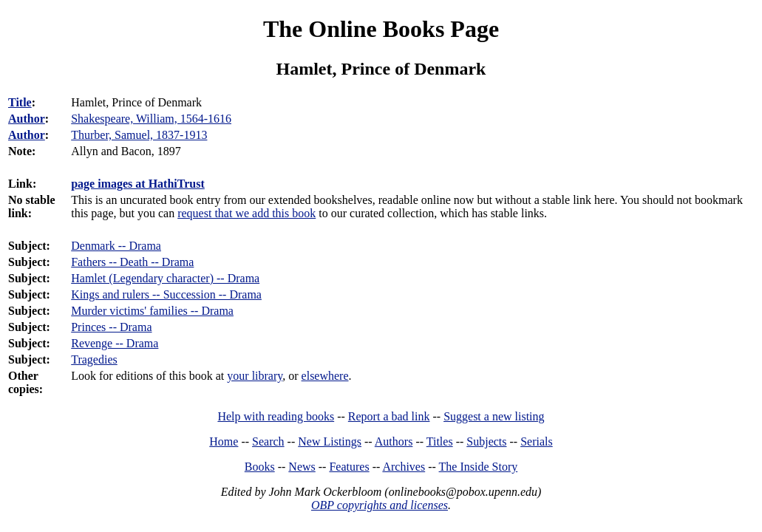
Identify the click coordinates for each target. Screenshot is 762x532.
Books (260, 467)
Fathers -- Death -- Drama (132, 262)
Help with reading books (276, 416)
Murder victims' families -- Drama (152, 311)
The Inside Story (479, 467)
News (302, 467)
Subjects (486, 441)
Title (20, 102)
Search (268, 441)
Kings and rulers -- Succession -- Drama (166, 294)
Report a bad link (389, 416)
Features (349, 467)
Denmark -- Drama (116, 246)
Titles (440, 441)
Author (27, 119)
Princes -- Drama (111, 327)
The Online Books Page (381, 29)
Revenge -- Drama (115, 343)
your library (255, 376)
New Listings (330, 441)
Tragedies (94, 359)
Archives (404, 467)
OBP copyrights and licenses (380, 505)
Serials (537, 441)
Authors (394, 441)
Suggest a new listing (494, 416)
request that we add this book (246, 213)
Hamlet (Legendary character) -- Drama (165, 278)
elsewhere (325, 376)
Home (224, 441)
